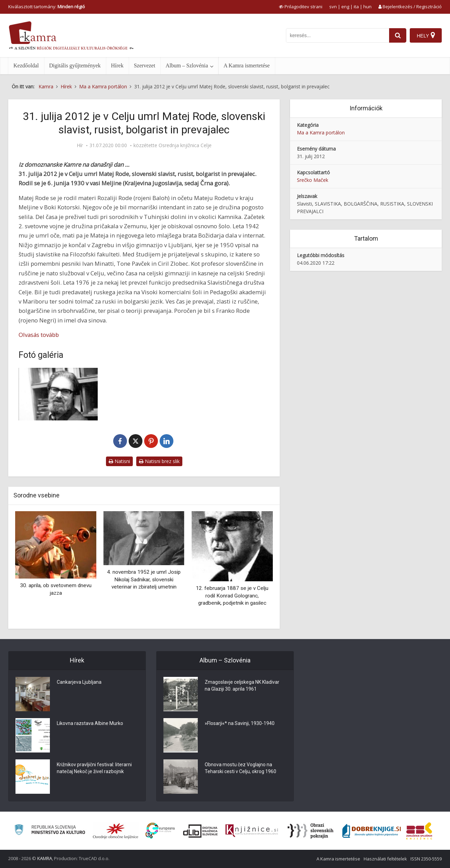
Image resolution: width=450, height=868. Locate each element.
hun (367, 7)
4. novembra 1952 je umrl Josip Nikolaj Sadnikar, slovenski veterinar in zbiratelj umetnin (144, 579)
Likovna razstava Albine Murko (90, 723)
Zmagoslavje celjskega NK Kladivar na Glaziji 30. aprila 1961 (242, 685)
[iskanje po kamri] (337, 35)
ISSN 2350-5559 (426, 859)
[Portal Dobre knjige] (372, 831)
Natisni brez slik (159, 461)
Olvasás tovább (39, 335)
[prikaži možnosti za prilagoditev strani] (301, 7)
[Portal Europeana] (160, 831)
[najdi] (398, 35)
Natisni (119, 461)
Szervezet (144, 65)
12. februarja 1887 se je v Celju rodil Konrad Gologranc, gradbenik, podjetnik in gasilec (232, 596)
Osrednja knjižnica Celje (185, 145)
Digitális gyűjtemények (75, 65)
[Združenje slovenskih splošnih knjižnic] (252, 831)
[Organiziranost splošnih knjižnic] (116, 831)
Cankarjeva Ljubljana (79, 682)
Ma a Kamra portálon (321, 133)
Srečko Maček (313, 180)
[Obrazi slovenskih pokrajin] (310, 831)
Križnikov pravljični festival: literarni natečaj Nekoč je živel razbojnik (94, 768)
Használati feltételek (385, 859)
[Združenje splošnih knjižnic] (419, 831)
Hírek (117, 65)
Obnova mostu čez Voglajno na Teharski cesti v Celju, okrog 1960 (240, 768)
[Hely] (426, 35)
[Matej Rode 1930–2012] (58, 394)
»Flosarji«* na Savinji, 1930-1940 (240, 723)
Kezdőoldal (26, 65)
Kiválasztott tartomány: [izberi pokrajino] (47, 7)
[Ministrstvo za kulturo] (50, 831)
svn (333, 7)
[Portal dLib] (201, 831)
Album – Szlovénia (187, 65)
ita (356, 7)
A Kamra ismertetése (247, 65)
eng (345, 7)
